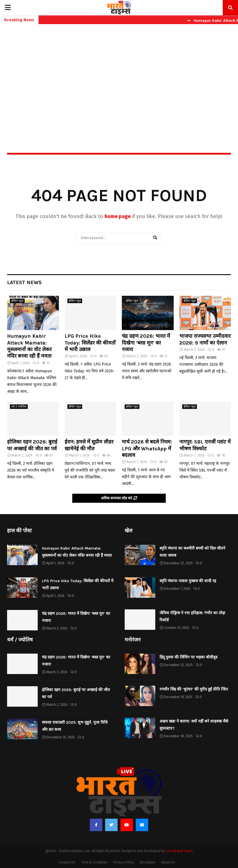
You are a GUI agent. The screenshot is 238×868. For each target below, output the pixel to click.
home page (118, 216)
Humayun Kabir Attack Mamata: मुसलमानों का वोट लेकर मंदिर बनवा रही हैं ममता (29, 346)
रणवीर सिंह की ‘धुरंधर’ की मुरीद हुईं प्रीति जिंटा (194, 689)
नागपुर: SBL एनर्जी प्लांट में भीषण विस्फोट (205, 445)
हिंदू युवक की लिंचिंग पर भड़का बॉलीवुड (188, 657)
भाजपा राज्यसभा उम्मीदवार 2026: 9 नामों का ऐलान (205, 339)
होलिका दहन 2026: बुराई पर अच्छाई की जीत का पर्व (32, 445)
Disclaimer (148, 862)
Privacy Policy (124, 862)
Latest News (24, 282)
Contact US (67, 862)
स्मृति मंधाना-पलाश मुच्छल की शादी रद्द (188, 581)
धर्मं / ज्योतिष (19, 407)
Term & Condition (94, 862)
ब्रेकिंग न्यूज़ (17, 301)
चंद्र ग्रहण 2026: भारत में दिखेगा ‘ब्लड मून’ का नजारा (146, 343)
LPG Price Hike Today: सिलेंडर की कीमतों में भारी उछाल (90, 343)
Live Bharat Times (179, 851)
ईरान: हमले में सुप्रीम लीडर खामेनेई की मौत (89, 445)
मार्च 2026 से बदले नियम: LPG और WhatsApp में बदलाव (147, 448)
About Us (168, 862)
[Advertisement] (119, 76)
